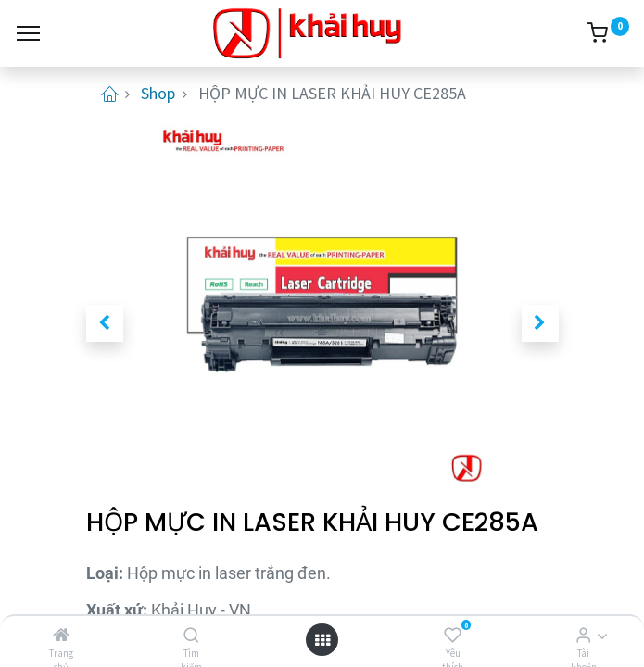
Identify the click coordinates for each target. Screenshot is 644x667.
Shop (158, 93)
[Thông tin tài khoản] (583, 635)
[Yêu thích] (453, 635)
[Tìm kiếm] (191, 635)
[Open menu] (322, 640)
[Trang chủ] (61, 635)
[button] (105, 323)
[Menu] (28, 33)
